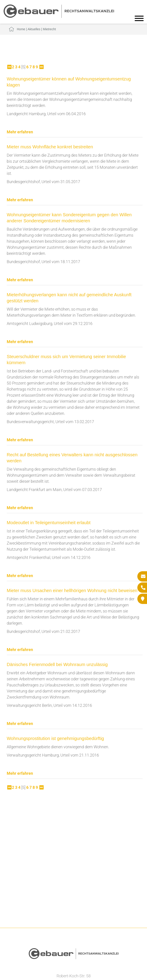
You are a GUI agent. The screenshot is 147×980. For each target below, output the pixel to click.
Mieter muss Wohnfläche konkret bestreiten (50, 147)
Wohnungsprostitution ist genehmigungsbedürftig (55, 738)
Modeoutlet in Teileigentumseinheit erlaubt (49, 523)
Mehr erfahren (20, 132)
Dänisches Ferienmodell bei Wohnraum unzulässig (57, 664)
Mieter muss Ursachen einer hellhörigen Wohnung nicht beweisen (72, 591)
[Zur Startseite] (59, 16)
